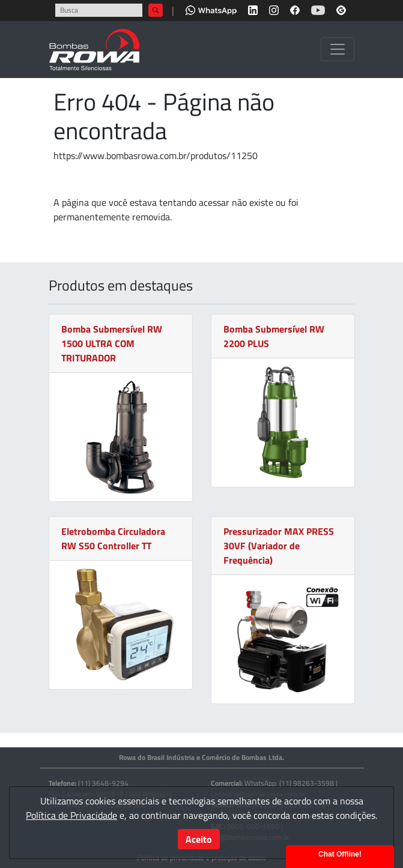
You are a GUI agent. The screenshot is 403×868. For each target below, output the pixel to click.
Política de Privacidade (71, 815)
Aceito (199, 839)
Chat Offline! (340, 854)
